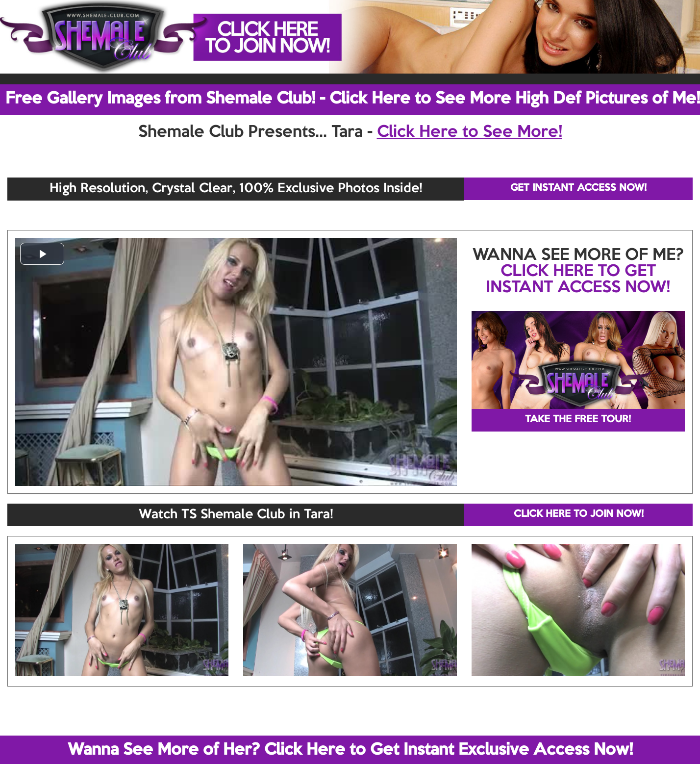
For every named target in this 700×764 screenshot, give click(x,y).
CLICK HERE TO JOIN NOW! (579, 514)
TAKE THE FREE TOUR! (578, 420)
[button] (42, 254)
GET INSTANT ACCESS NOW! (578, 188)
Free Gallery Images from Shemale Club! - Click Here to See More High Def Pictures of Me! (353, 99)
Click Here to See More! (470, 132)
